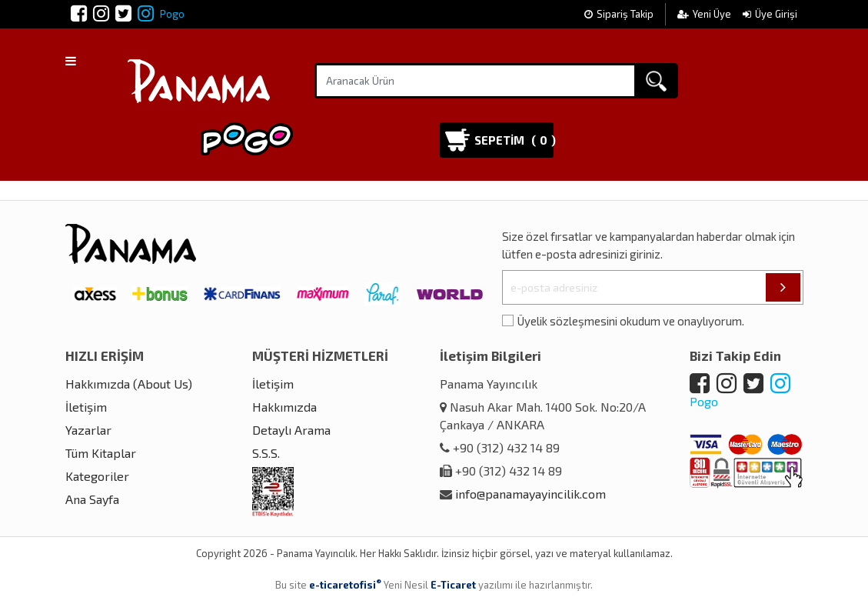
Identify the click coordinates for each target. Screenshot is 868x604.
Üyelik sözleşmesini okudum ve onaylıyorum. (631, 321)
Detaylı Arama (291, 430)
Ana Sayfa (92, 499)
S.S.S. (266, 453)
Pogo (161, 14)
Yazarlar (88, 430)
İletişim (86, 407)
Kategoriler (97, 476)
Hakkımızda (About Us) (129, 384)
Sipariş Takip (619, 14)
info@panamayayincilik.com (530, 494)
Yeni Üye (705, 14)
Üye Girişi (770, 14)
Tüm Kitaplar (101, 453)
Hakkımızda (284, 407)
